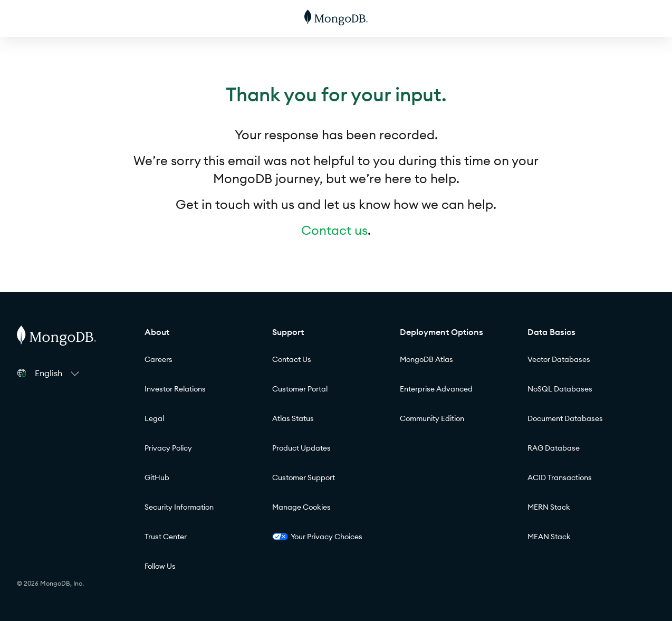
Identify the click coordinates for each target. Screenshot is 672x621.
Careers (159, 359)
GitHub (157, 477)
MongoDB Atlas (426, 359)
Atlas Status (293, 418)
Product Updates (301, 448)
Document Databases (565, 418)
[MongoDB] (336, 18)
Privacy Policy (168, 448)
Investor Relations (175, 389)
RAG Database (554, 448)
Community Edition (432, 418)
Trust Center (166, 537)
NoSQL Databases (560, 389)
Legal (154, 418)
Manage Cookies (301, 507)
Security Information (179, 507)
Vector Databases (559, 359)
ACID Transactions (560, 477)
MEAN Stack (549, 537)
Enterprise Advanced (436, 389)
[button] (59, 373)
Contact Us (292, 359)
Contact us (334, 230)
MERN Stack (549, 507)
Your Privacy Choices (317, 537)
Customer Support (304, 477)
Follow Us (160, 566)
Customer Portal (300, 389)
